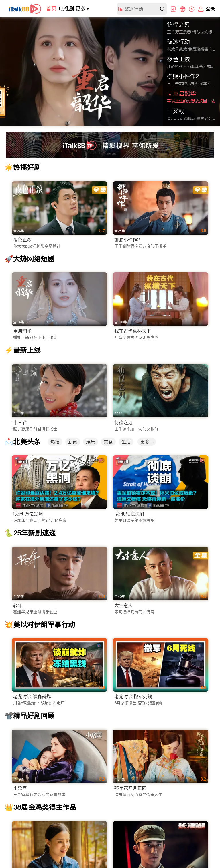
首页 (51, 8)
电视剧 (66, 8)
